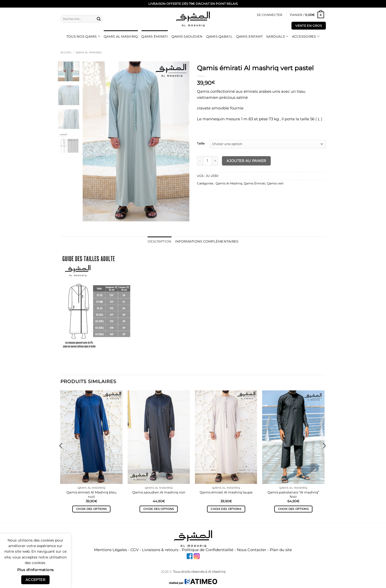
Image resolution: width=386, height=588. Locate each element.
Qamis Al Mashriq (121, 36)
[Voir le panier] (307, 15)
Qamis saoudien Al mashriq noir (159, 492)
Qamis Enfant (249, 36)
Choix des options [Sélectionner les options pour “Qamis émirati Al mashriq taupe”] (226, 509)
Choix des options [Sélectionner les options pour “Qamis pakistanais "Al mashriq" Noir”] (293, 509)
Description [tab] (162, 241)
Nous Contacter (252, 549)
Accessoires (306, 36)
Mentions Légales (110, 549)
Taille (201, 144)
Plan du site (281, 549)
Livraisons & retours (160, 549)
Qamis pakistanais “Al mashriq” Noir (293, 494)
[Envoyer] (99, 19)
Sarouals (277, 36)
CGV (134, 549)
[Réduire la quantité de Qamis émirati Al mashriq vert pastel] (200, 161)
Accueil (66, 52)
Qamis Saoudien (187, 36)
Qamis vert (275, 183)
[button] (270, 15)
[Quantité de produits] (208, 161)
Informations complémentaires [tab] (206, 241)
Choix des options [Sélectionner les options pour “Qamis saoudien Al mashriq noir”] (159, 509)
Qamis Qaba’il (219, 36)
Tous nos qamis (83, 36)
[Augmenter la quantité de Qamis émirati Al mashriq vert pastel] (215, 161)
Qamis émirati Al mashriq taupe (226, 492)
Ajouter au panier (246, 161)
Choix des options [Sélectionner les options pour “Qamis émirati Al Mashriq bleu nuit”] (91, 509)
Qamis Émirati (154, 36)
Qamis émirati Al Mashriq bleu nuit (92, 494)
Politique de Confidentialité (208, 549)
